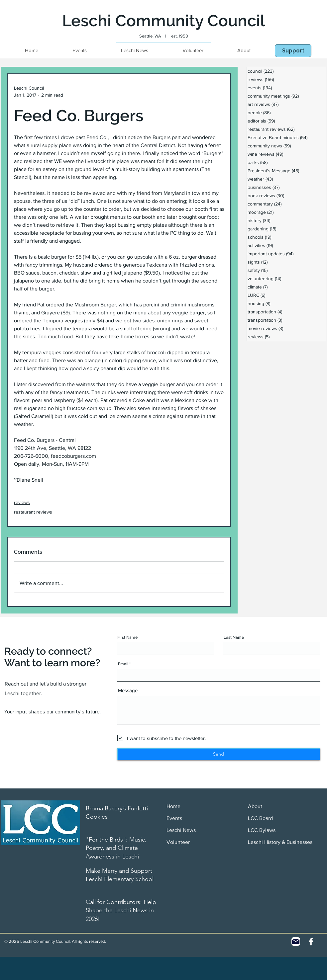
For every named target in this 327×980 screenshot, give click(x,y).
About (255, 806)
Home (173, 806)
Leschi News (181, 830)
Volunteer (178, 842)
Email (123, 664)
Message (128, 690)
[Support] (293, 51)
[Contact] (296, 941)
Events (174, 818)
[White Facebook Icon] (311, 941)
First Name (127, 637)
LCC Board (260, 818)
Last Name (234, 637)
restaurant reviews (33, 512)
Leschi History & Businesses (280, 842)
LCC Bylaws (262, 830)
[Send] (219, 754)
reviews (22, 502)
